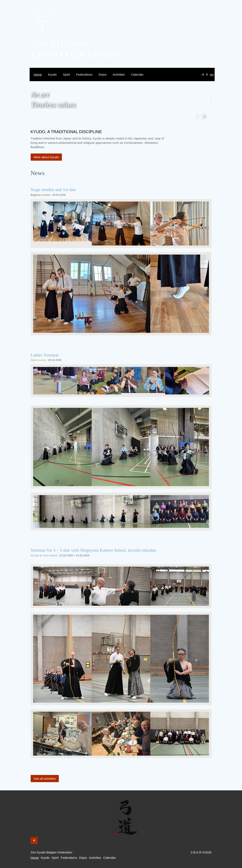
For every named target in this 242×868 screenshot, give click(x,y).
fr (207, 74)
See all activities (45, 779)
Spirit (66, 74)
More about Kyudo (46, 157)
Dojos (102, 74)
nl (203, 74)
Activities (119, 74)
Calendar (137, 74)
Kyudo (53, 74)
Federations (84, 74)
